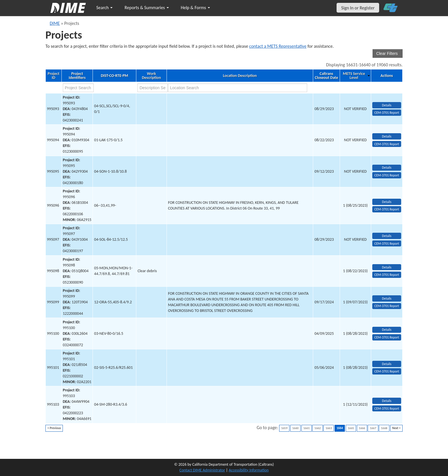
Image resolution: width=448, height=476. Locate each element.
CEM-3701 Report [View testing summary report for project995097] (387, 244)
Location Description (240, 76)
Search (104, 8)
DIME (55, 23)
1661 (307, 428)
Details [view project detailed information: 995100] (387, 330)
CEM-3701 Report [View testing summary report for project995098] (387, 275)
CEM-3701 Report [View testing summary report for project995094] (387, 144)
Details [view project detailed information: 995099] (387, 298)
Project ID (54, 76)
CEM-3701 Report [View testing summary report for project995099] (387, 306)
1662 (317, 428)
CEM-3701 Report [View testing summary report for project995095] (387, 175)
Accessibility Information (249, 470)
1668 (384, 428)
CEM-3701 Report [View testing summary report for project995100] (387, 337)
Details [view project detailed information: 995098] (387, 267)
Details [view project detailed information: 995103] (387, 401)
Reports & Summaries (147, 8)
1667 (373, 428)
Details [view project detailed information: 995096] (387, 202)
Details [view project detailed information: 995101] (387, 364)
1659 (284, 428)
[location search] (238, 88)
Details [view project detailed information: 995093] (387, 105)
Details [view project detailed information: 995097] (387, 236)
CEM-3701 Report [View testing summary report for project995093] (387, 113)
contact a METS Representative (278, 46)
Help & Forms (195, 8)
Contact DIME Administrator (202, 470)
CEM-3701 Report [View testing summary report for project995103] (387, 409)
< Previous (54, 428)
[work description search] (152, 88)
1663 (329, 428)
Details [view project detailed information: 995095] (387, 168)
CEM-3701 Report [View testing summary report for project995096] (387, 209)
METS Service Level (354, 76)
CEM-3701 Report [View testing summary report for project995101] (387, 371)
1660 (295, 428)
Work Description (151, 76)
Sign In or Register (358, 8)
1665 (351, 428)
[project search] (78, 88)
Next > (396, 428)
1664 (340, 428)
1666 (362, 428)
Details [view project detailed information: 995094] (387, 136)
